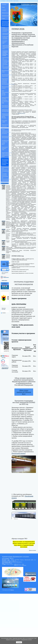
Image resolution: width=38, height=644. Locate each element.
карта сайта (16, 1)
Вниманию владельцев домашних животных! (8, 256)
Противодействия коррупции (5, 75)
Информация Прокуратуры (5, 111)
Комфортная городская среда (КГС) (5, 38)
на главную (3, 1)
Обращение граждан (5, 125)
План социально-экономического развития (6, 30)
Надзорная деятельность (5, 106)
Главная (4, 4)
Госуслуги (4, 358)
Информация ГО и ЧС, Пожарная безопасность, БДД (5, 100)
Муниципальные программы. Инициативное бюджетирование (5, 23)
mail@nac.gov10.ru (21, 113)
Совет (3, 19)
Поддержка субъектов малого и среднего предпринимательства (5, 81)
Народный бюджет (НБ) (5, 42)
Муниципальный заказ (5, 71)
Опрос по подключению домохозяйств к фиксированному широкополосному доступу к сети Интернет (9, 225)
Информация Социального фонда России (5, 116)
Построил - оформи (8, 241)
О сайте (4, 10)
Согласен (19, 642)
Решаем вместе (4, 280)
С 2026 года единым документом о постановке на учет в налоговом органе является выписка (8, 234)
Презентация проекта (19, 453)
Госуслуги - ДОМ (5, 121)
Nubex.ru (12, 590)
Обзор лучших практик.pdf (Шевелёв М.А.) (24, 392)
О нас (3, 7)
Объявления (5, 13)
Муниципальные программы (6, 34)
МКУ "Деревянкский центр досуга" (5, 93)
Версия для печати (32, 550)
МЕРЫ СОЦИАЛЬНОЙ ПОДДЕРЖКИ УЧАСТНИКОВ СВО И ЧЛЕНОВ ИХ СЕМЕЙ (9, 250)
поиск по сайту (9, 1)
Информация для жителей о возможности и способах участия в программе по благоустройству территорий (6, 63)
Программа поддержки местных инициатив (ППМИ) (5, 53)
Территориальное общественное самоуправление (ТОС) (6, 47)
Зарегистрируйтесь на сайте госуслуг (5, 368)
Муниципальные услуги (5, 88)
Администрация (5, 16)
